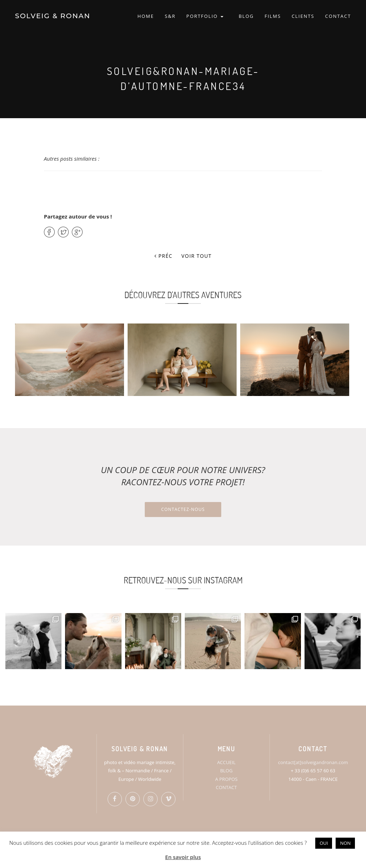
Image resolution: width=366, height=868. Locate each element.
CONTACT (338, 16)
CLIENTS (303, 16)
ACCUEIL (226, 762)
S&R (170, 16)
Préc (164, 256)
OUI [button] (324, 843)
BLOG (246, 16)
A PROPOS (226, 779)
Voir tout (197, 256)
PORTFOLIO (205, 16)
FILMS (273, 16)
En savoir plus (183, 857)
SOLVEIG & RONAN (53, 16)
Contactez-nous (183, 509)
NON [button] (345, 843)
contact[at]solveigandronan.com (313, 762)
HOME (145, 16)
